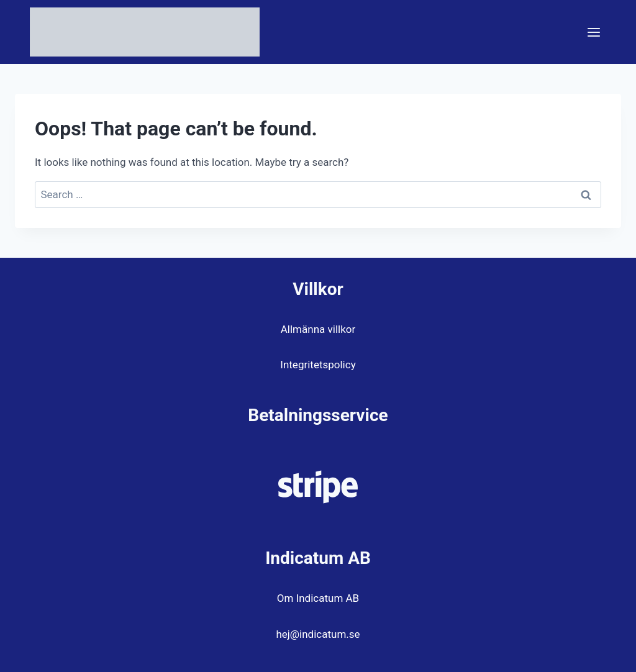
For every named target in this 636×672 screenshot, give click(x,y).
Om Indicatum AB (318, 598)
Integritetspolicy (318, 365)
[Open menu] (593, 32)
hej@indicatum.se (318, 634)
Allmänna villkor (318, 329)
